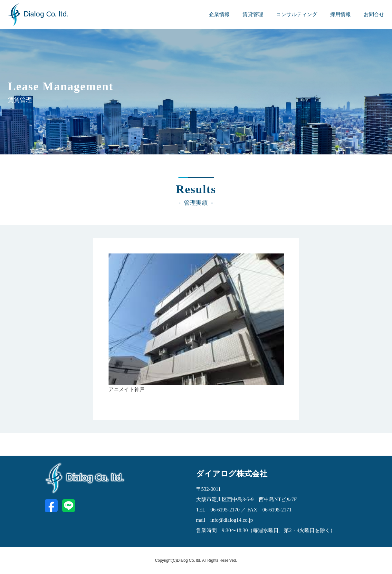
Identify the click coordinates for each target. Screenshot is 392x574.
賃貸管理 (253, 14)
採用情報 (340, 14)
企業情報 (219, 14)
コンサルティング (297, 14)
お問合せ (374, 14)
